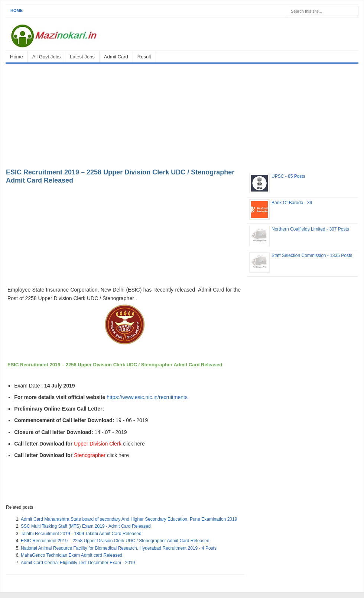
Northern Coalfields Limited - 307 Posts (310, 229)
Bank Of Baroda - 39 (292, 203)
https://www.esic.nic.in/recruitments (147, 397)
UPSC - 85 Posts (288, 176)
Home (17, 10)
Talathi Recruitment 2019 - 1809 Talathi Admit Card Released (81, 534)
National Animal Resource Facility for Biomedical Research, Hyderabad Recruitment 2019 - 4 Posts (119, 548)
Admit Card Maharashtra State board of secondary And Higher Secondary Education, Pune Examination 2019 (129, 519)
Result (144, 57)
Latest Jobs (82, 57)
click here (134, 444)
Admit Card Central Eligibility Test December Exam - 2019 (78, 563)
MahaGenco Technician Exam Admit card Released (71, 555)
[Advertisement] (182, 115)
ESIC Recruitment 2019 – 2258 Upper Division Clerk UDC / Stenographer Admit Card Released (115, 541)
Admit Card (116, 57)
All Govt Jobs (47, 57)
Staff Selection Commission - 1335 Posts (312, 255)
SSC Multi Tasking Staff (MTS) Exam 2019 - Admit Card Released (86, 526)
